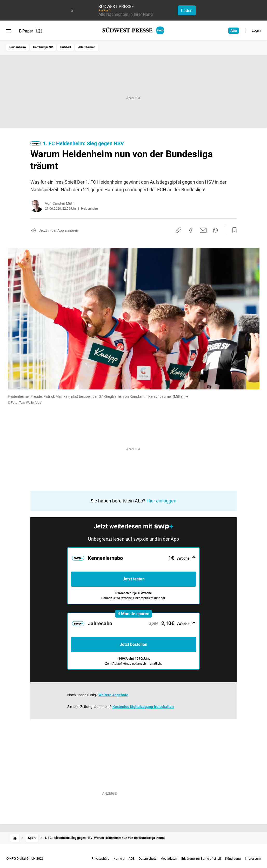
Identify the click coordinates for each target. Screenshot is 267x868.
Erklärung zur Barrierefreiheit (201, 859)
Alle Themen (87, 47)
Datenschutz (148, 859)
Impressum (253, 859)
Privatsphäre (100, 859)
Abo (234, 31)
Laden (187, 11)
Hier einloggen (161, 501)
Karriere (119, 859)
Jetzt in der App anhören (58, 230)
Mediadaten (169, 859)
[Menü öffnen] (8, 31)
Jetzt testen (134, 579)
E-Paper (31, 31)
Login (256, 30)
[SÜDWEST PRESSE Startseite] (134, 30)
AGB (132, 859)
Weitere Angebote (113, 695)
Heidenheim (18, 47)
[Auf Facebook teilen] (191, 230)
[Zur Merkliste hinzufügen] (233, 230)
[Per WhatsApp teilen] (215, 230)
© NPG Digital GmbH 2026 (25, 859)
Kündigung (233, 859)
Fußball (66, 47)
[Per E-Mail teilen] (203, 230)
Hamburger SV (43, 47)
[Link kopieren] (178, 230)
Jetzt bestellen (133, 644)
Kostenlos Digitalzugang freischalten (143, 707)
